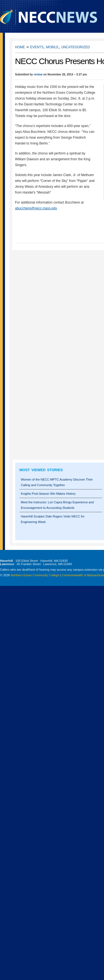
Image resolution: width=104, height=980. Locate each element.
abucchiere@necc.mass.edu (36, 208)
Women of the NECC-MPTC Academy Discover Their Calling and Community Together (57, 482)
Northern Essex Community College (35, 575)
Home (20, 47)
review (38, 74)
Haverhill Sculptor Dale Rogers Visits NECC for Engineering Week (53, 519)
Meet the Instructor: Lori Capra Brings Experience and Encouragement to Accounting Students (57, 505)
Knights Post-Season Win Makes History (48, 494)
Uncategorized (76, 47)
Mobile (52, 47)
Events (37, 47)
